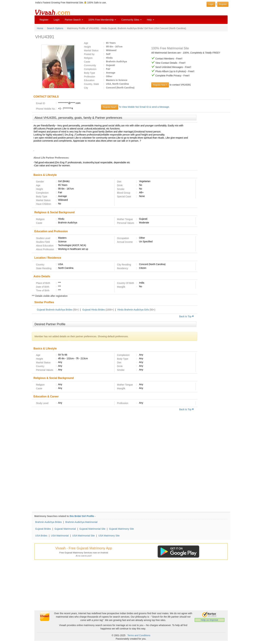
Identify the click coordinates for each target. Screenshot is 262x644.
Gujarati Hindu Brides (94, 310)
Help (151, 20)
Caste (87, 62)
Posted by (89, 54)
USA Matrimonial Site (83, 536)
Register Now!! (110, 107)
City (86, 88)
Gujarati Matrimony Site (121, 529)
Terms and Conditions (139, 635)
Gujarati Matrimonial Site (92, 529)
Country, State (91, 84)
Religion (88, 58)
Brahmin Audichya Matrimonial (81, 522)
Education (89, 80)
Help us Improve (209, 620)
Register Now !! (160, 85)
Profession (90, 77)
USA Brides (41, 536)
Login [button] (211, 4)
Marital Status (91, 50)
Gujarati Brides (43, 529)
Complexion (90, 69)
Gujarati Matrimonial (65, 529)
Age (86, 43)
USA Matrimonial (60, 536)
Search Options (55, 28)
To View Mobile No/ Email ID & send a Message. (144, 107)
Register (44, 20)
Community (90, 65)
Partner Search (74, 20)
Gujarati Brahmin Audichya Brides (55, 310)
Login (57, 20)
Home (40, 28)
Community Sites (131, 20)
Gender (40, 182)
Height (87, 47)
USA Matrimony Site (109, 536)
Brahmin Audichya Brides (48, 522)
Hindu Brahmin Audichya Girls (133, 310)
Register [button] (223, 4)
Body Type (90, 73)
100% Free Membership (102, 20)
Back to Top (187, 316)
